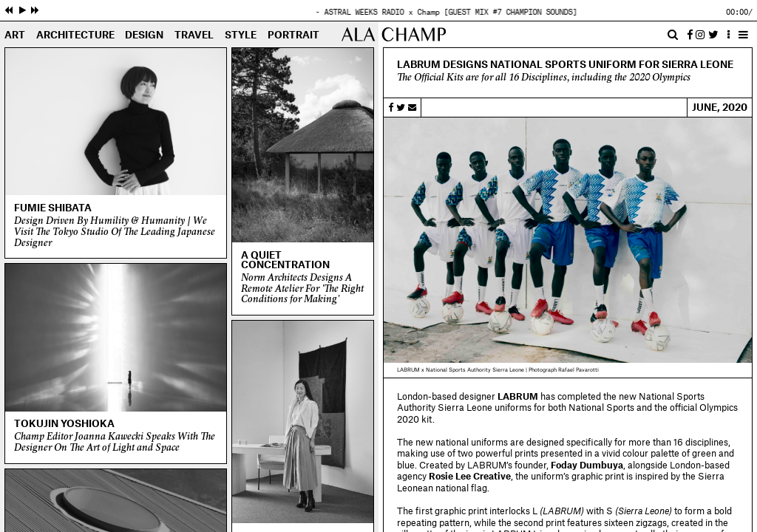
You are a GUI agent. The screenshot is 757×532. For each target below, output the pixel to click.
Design (144, 35)
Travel (194, 35)
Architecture (75, 35)
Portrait (293, 35)
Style (241, 35)
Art (15, 35)
